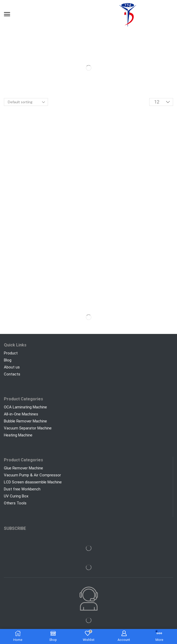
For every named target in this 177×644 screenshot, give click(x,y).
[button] (7, 14)
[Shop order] (26, 102)
